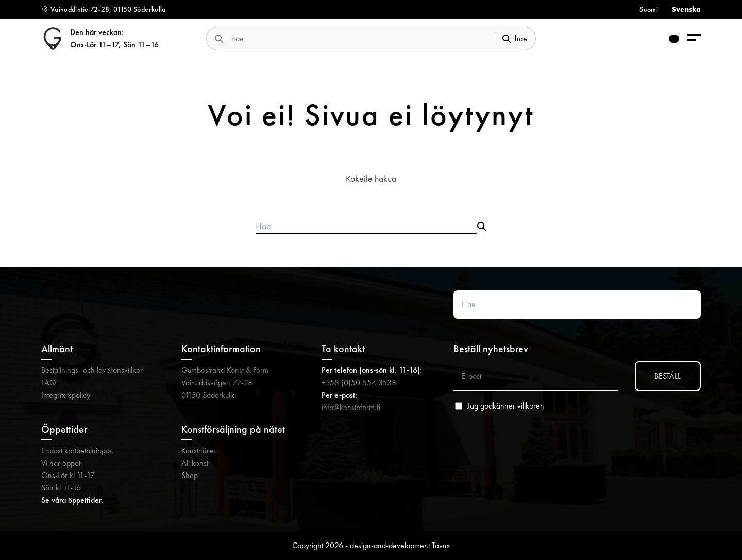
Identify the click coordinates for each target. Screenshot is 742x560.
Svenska (686, 9)
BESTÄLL (668, 376)
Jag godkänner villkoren (506, 406)
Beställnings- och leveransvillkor (92, 370)
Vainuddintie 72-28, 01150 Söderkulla (108, 9)
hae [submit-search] (515, 38)
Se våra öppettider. (72, 500)
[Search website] (577, 304)
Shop (190, 475)
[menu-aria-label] (694, 38)
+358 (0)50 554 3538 (359, 383)
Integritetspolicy (66, 395)
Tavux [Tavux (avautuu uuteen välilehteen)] (441, 545)
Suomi (649, 9)
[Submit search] (482, 227)
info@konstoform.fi (351, 407)
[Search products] (366, 227)
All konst (195, 463)
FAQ (49, 383)
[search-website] (359, 38)
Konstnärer (199, 451)
